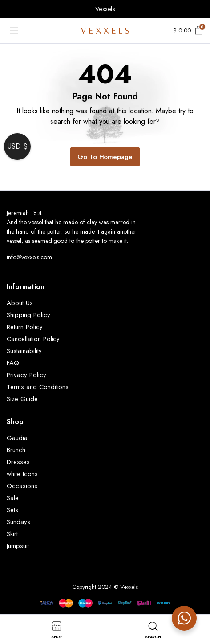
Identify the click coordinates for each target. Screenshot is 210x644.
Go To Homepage (105, 157)
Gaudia (17, 438)
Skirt (12, 534)
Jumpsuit (18, 546)
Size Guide (22, 399)
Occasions (22, 486)
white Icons (22, 474)
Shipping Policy (28, 315)
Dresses (18, 462)
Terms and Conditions (38, 387)
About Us (20, 303)
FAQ (13, 363)
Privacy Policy (26, 375)
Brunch (16, 450)
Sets (12, 510)
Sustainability (24, 351)
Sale (13, 498)
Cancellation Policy (33, 339)
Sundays (18, 522)
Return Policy (25, 327)
